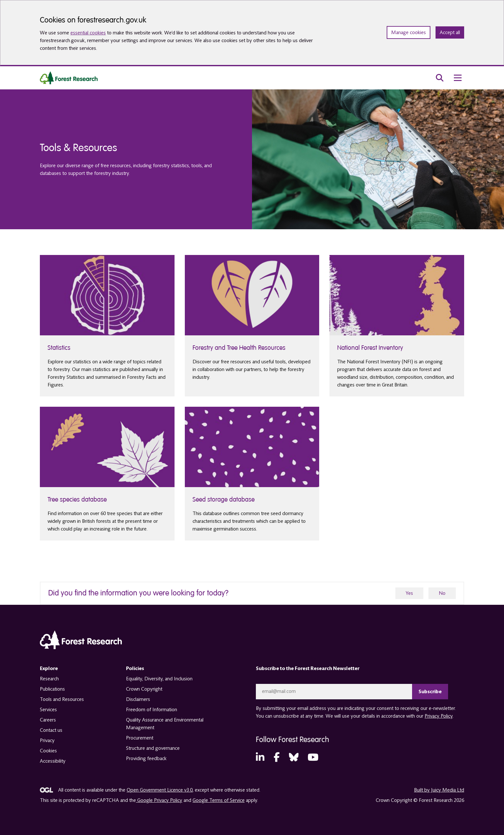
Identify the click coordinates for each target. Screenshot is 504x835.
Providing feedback (146, 758)
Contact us (51, 730)
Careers (48, 720)
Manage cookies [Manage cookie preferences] (409, 32)
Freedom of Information (152, 710)
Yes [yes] (409, 593)
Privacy (47, 740)
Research (49, 679)
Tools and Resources (62, 699)
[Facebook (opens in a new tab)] (277, 758)
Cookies (48, 751)
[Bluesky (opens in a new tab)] (294, 758)
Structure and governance (153, 748)
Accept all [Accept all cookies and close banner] (450, 32)
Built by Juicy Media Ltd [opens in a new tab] (439, 790)
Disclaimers (138, 699)
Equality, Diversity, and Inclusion (159, 679)
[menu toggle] (458, 78)
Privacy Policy (439, 716)
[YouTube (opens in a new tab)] (313, 758)
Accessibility (53, 761)
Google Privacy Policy (159, 800)
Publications (52, 689)
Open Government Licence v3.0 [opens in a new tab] (160, 790)
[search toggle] (440, 78)
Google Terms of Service (219, 800)
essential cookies (88, 33)
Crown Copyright (144, 689)
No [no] (442, 593)
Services (48, 710)
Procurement (140, 738)
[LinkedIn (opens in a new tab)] (260, 758)
